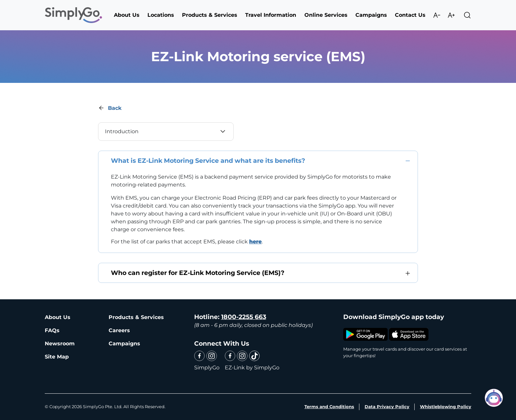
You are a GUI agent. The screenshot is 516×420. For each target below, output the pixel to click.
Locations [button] (161, 15)
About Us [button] (127, 15)
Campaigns (371, 15)
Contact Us (410, 15)
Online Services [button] (326, 15)
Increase (451, 15)
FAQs (52, 330)
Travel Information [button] (271, 15)
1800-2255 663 (244, 317)
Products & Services (136, 317)
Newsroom (60, 344)
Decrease (437, 15)
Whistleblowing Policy (446, 407)
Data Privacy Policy (387, 407)
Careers (119, 330)
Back (115, 108)
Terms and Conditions (329, 407)
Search (467, 15)
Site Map (57, 357)
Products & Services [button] (210, 15)
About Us (58, 317)
